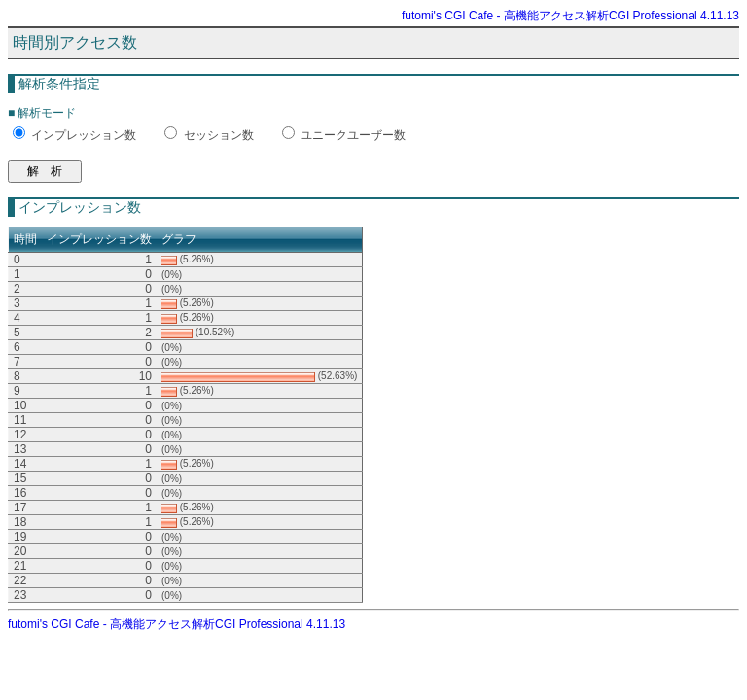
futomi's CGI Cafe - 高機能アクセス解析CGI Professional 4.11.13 (570, 16)
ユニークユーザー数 (353, 135)
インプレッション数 (84, 135)
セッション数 (219, 135)
